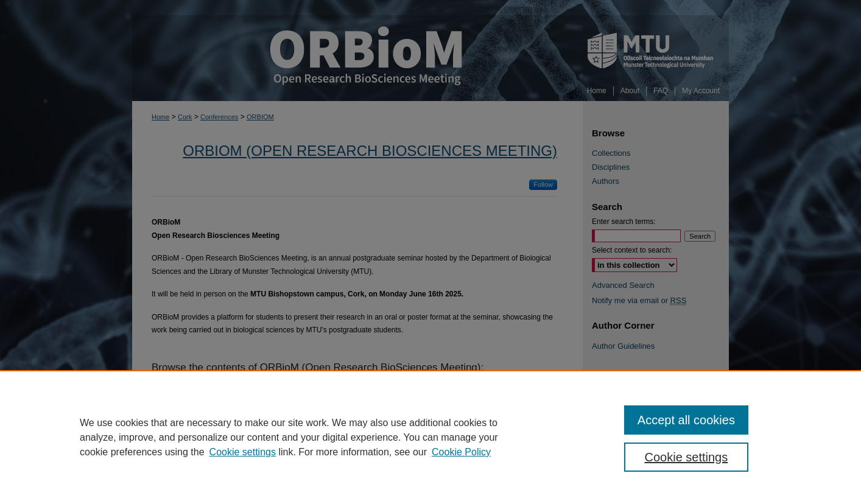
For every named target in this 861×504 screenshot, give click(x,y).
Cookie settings (243, 452)
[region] (430, 437)
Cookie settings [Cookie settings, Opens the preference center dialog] (687, 457)
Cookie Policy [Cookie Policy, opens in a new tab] (461, 452)
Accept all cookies (686, 420)
